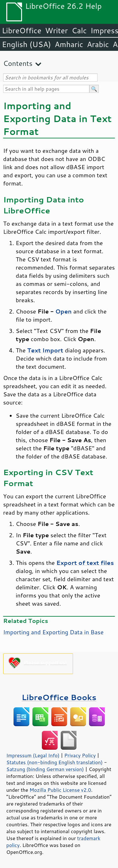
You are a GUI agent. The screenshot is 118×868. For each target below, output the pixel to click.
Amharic (69, 44)
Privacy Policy (80, 755)
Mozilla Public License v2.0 (60, 790)
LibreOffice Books (59, 697)
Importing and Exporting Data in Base (53, 632)
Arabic (98, 44)
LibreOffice (22, 30)
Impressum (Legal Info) (33, 755)
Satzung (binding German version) (45, 769)
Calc (79, 30)
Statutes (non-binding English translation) (54, 762)
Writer (56, 30)
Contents (18, 63)
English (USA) (26, 44)
